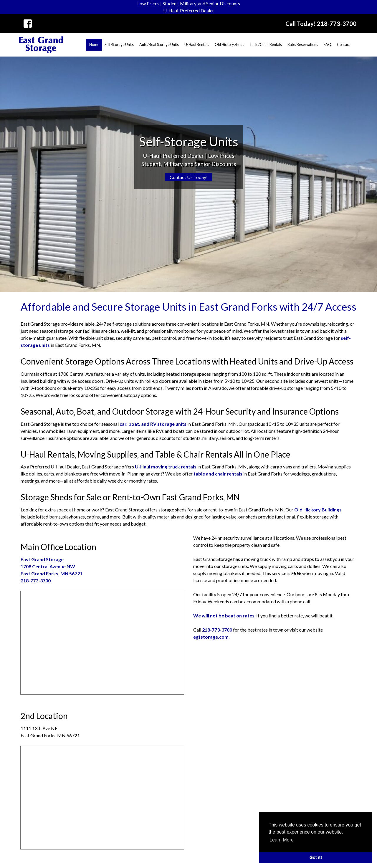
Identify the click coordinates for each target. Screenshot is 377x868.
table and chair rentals (218, 474)
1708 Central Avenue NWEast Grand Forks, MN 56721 (52, 566)
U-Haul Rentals (197, 45)
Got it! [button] (316, 857)
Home (94, 45)
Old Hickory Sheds (229, 45)
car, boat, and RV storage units (153, 424)
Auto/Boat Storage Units (159, 45)
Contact (343, 45)
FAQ (328, 45)
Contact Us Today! (189, 177)
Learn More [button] (282, 840)
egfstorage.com (211, 637)
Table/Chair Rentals (266, 45)
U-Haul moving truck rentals (166, 467)
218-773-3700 (36, 580)
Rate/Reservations (303, 45)
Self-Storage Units (119, 45)
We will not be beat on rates (224, 616)
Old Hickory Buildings (318, 510)
